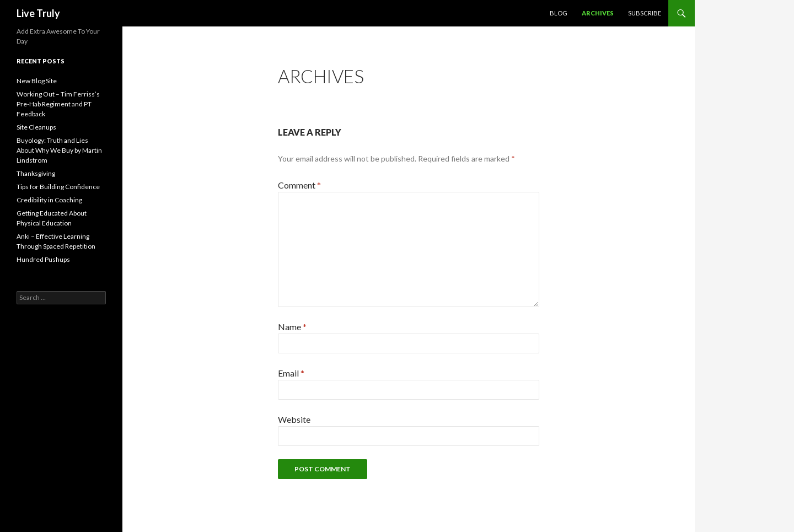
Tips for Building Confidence (58, 187)
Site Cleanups (36, 127)
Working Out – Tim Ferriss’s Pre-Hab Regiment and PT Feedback (58, 104)
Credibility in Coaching (49, 200)
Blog (559, 13)
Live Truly (38, 13)
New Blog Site (37, 81)
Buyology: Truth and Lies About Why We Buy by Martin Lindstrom (59, 150)
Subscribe (645, 13)
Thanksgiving (36, 173)
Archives (598, 13)
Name (292, 327)
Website (294, 419)
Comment (299, 185)
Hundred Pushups (43, 259)
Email (291, 373)
